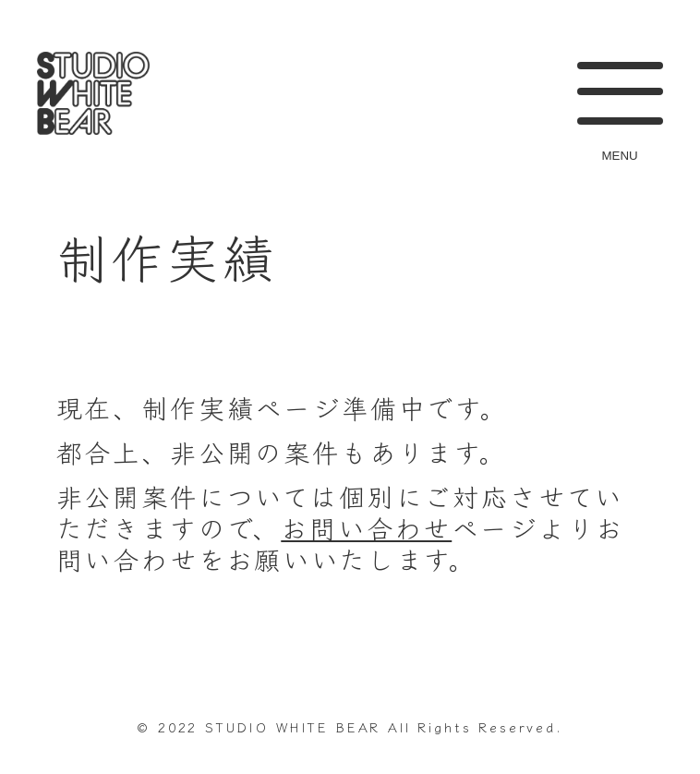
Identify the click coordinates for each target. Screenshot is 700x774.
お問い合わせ (366, 527)
